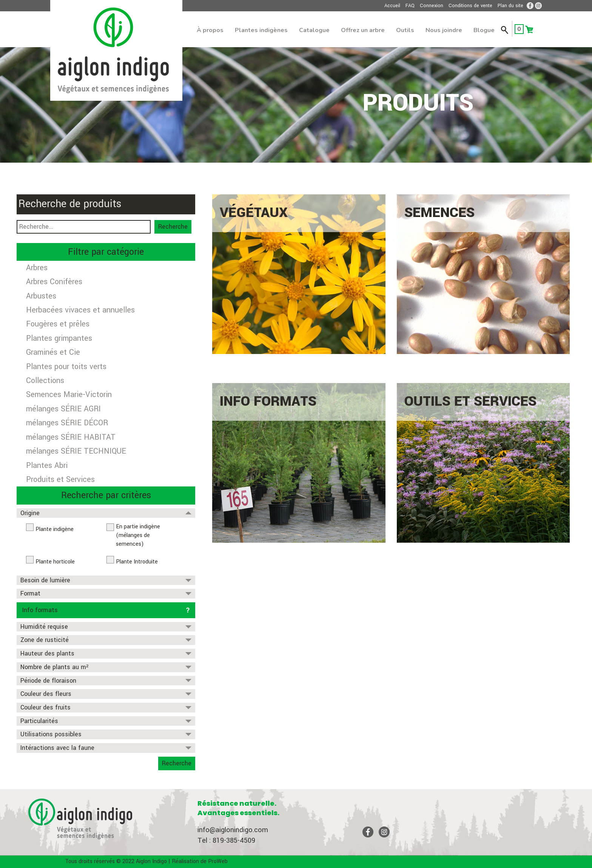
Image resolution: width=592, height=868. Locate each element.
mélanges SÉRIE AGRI (63, 409)
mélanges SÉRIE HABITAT (71, 437)
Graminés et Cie (53, 352)
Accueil (392, 6)
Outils (405, 30)
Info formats (40, 610)
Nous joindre (444, 30)
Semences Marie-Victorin (69, 395)
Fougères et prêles (58, 324)
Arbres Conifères (54, 282)
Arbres (37, 268)
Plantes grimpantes (59, 338)
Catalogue (314, 30)
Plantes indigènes (261, 30)
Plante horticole (55, 562)
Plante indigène (55, 529)
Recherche (173, 227)
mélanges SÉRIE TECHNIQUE (76, 451)
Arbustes (41, 296)
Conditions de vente (470, 6)
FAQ (410, 6)
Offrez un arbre (363, 30)
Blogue (484, 30)
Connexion (432, 6)
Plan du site (510, 6)
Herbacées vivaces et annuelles (80, 310)
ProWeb (218, 861)
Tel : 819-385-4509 (226, 840)
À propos (210, 30)
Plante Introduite (137, 562)
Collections (45, 381)
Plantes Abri (47, 466)
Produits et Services (60, 479)
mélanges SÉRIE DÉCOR (67, 423)
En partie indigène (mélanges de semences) (138, 535)
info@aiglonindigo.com (233, 830)
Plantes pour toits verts (66, 367)
